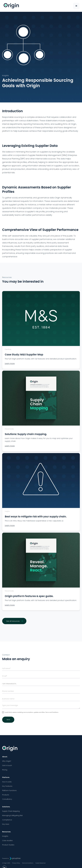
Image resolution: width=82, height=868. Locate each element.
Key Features (7, 786)
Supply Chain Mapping (11, 811)
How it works (7, 782)
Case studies (7, 840)
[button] (76, 6)
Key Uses (6, 824)
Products (6, 795)
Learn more (10, 364)
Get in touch (7, 765)
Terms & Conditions (28, 863)
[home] (11, 6)
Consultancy (7, 799)
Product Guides (8, 845)
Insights (5, 836)
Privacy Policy (16, 863)
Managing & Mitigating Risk (12, 815)
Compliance (7, 820)
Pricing (5, 770)
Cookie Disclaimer (41, 863)
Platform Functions (9, 790)
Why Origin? (7, 761)
